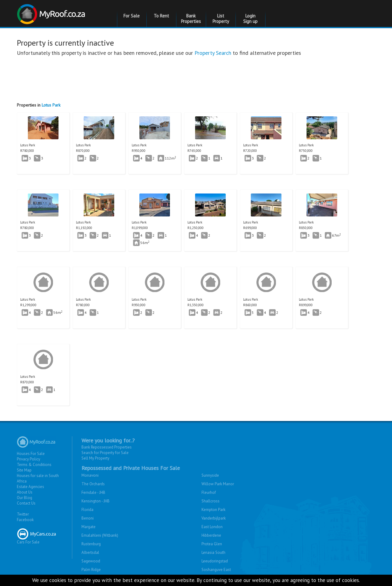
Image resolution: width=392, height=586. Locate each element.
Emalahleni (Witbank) (100, 535)
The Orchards (93, 484)
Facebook (25, 520)
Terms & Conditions (34, 465)
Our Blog (24, 498)
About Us (25, 492)
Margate (89, 527)
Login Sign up (250, 19)
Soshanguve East (216, 570)
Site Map (24, 470)
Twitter (23, 514)
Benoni (88, 518)
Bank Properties (191, 19)
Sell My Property (95, 458)
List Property (221, 19)
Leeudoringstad (215, 561)
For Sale (132, 16)
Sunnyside (210, 475)
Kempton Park (213, 510)
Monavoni (90, 475)
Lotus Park (51, 105)
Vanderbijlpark (214, 518)
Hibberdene (211, 535)
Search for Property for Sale (105, 453)
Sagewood (91, 561)
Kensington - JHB (96, 501)
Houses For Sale (31, 454)
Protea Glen (212, 544)
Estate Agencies (30, 487)
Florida (87, 510)
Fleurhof (209, 492)
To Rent (161, 16)
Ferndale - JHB (93, 492)
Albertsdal (90, 552)
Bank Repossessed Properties (107, 447)
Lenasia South (213, 552)
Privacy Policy (28, 459)
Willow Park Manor (218, 484)
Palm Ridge (91, 570)
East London (212, 527)
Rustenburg (91, 544)
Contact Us (26, 503)
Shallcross (211, 501)
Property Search (213, 53)
